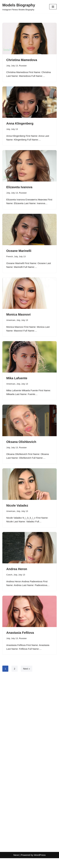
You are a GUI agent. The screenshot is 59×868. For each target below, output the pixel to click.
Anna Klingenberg (20, 123)
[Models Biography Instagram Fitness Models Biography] (19, 7)
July (8, 66)
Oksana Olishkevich (21, 442)
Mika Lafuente (17, 378)
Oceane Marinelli (19, 251)
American (11, 320)
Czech (9, 575)
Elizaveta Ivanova (19, 187)
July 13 (15, 66)
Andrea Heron (17, 569)
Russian (23, 66)
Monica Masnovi (18, 314)
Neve (16, 865)
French (10, 256)
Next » (27, 669)
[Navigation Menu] (53, 7)
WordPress (40, 865)
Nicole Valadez (17, 505)
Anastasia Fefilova (20, 633)
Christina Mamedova (22, 60)
